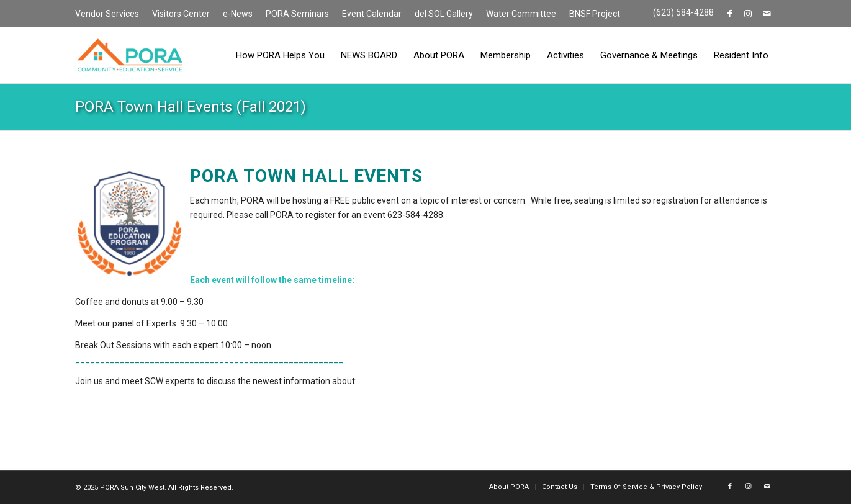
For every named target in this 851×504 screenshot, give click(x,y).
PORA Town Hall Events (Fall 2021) (191, 107)
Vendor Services (107, 14)
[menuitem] (110, 14)
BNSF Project (595, 14)
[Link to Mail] (767, 14)
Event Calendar (372, 14)
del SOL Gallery (444, 14)
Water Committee (521, 14)
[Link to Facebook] (730, 14)
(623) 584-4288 (683, 12)
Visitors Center (181, 14)
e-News (238, 14)
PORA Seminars (297, 14)
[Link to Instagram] (748, 14)
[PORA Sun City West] (130, 55)
